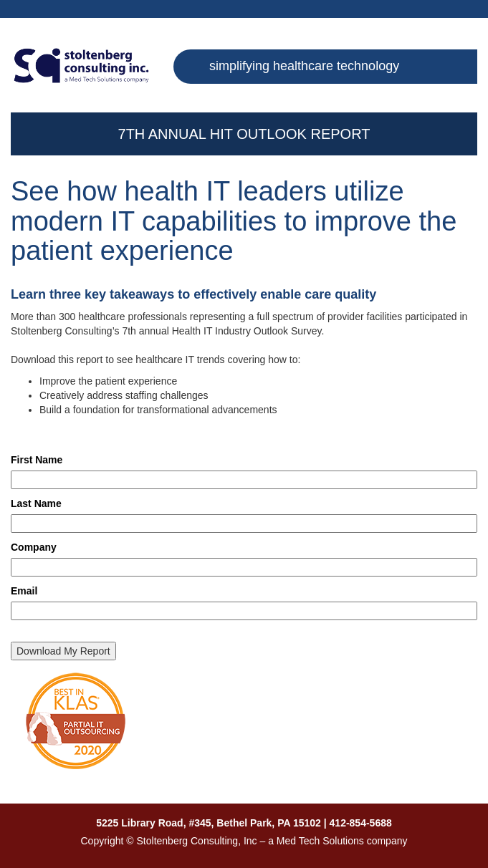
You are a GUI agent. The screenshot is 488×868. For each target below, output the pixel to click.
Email (24, 591)
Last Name (36, 503)
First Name (37, 460)
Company (34, 547)
